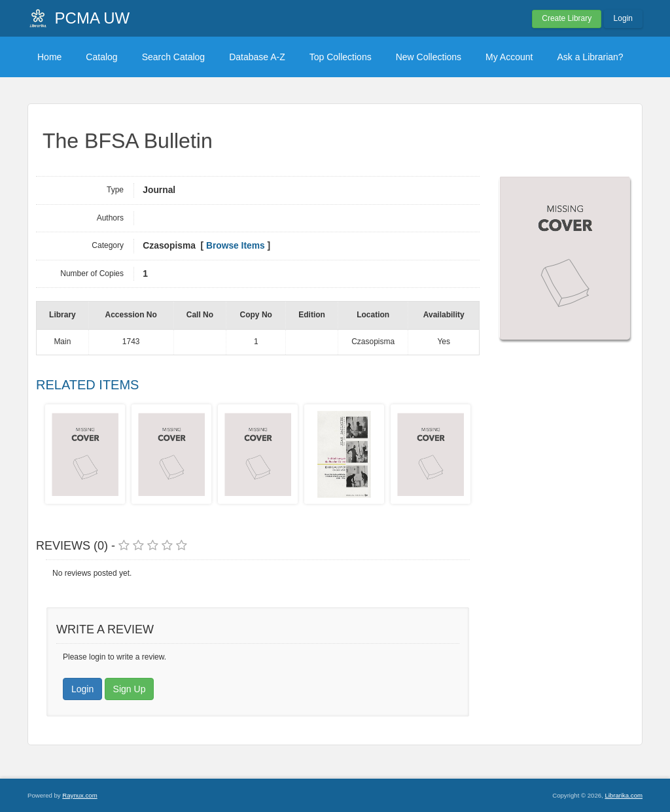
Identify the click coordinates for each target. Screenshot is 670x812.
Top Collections (341, 57)
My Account (509, 57)
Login (623, 18)
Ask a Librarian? (590, 57)
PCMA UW (93, 18)
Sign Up (130, 689)
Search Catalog (174, 57)
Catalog (101, 57)
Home (49, 57)
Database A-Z (257, 57)
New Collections (429, 57)
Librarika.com (624, 795)
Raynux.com (79, 795)
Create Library (567, 18)
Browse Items (236, 246)
